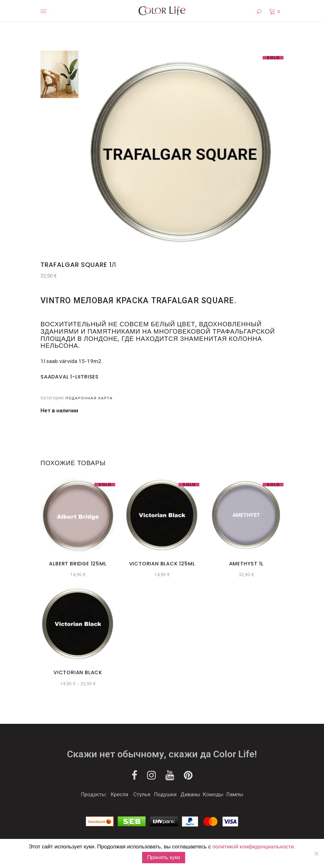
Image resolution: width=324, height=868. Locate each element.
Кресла (119, 794)
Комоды (213, 794)
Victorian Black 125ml (162, 564)
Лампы (235, 794)
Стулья (142, 794)
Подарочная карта (89, 398)
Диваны (190, 794)
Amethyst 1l (246, 564)
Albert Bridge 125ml (78, 564)
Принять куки (164, 857)
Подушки (165, 794)
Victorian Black (78, 672)
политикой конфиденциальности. (254, 847)
